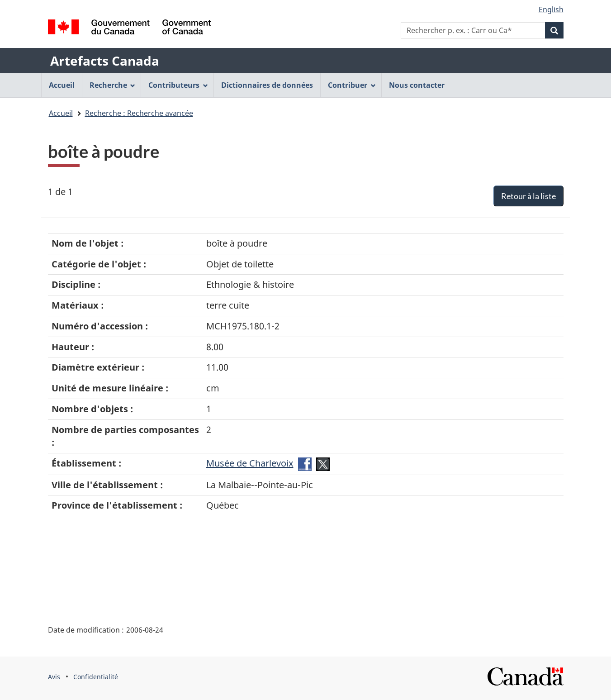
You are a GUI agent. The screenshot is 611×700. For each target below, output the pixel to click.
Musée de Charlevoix (250, 463)
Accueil (61, 113)
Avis (54, 677)
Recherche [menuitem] (113, 85)
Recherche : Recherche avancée (139, 113)
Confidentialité (96, 677)
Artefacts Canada (105, 61)
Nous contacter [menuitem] (417, 85)
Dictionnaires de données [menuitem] (267, 85)
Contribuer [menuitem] (352, 85)
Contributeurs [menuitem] (178, 85)
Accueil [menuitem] (62, 85)
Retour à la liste (528, 196)
